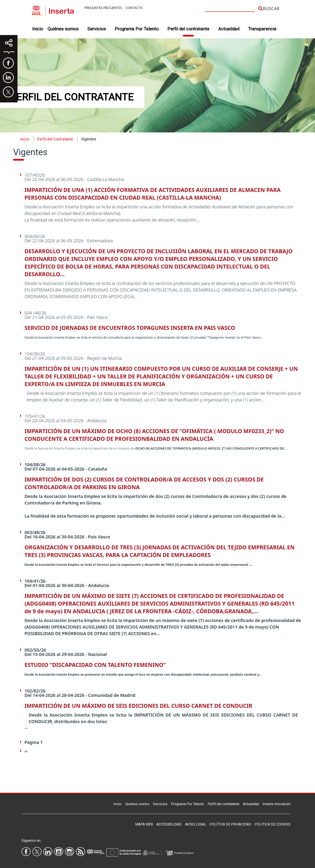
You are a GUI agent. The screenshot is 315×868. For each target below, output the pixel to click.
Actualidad (230, 29)
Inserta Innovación (276, 804)
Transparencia (263, 29)
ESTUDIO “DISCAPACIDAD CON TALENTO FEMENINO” (95, 665)
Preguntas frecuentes (103, 8)
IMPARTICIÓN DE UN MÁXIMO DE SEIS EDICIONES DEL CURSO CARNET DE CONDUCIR (138, 706)
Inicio (38, 29)
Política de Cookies (273, 824)
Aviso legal (196, 824)
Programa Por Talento (138, 29)
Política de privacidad (230, 824)
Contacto (134, 8)
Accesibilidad (169, 824)
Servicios (98, 29)
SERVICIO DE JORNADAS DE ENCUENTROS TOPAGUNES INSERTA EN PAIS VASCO (130, 328)
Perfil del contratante (189, 29)
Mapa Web (144, 824)
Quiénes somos (64, 29)
